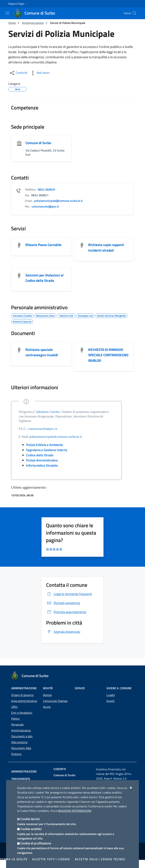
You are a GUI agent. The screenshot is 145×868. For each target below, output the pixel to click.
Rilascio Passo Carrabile (44, 245)
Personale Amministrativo (21, 727)
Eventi (111, 701)
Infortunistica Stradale (42, 473)
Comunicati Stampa (55, 701)
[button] (18, 4)
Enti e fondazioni (22, 713)
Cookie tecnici (30, 819)
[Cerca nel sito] (134, 13)
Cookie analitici (31, 829)
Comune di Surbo (39, 143)
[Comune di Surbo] (37, 13)
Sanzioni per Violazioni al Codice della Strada (45, 279)
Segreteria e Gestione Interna (47, 457)
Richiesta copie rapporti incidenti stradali (107, 248)
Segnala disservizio (63, 639)
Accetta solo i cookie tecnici (100, 859)
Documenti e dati (22, 736)
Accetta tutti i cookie (51, 859)
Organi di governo (22, 695)
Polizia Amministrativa (42, 468)
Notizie (47, 695)
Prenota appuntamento (66, 619)
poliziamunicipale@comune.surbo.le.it (56, 444)
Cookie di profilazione (36, 843)
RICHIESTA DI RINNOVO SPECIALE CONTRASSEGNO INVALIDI (107, 359)
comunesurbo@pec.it (43, 436)
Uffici (14, 707)
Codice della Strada (40, 462)
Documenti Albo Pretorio (21, 751)
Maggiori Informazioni (75, 811)
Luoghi (111, 695)
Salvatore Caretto (48, 419)
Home (12, 23)
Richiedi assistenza (63, 610)
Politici (15, 719)
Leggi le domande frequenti (69, 601)
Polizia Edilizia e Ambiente (44, 452)
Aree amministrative (24, 701)
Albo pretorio (19, 742)
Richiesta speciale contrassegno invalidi (42, 354)
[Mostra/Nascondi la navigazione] (7, 13)
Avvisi (47, 707)
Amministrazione (33, 23)
